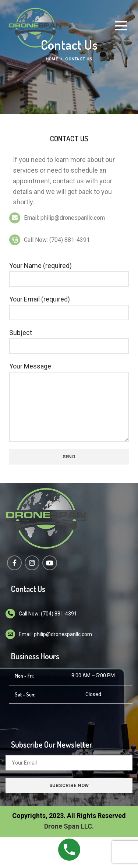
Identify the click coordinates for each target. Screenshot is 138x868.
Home (52, 59)
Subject (69, 339)
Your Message (69, 386)
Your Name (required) (69, 272)
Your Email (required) (69, 306)
